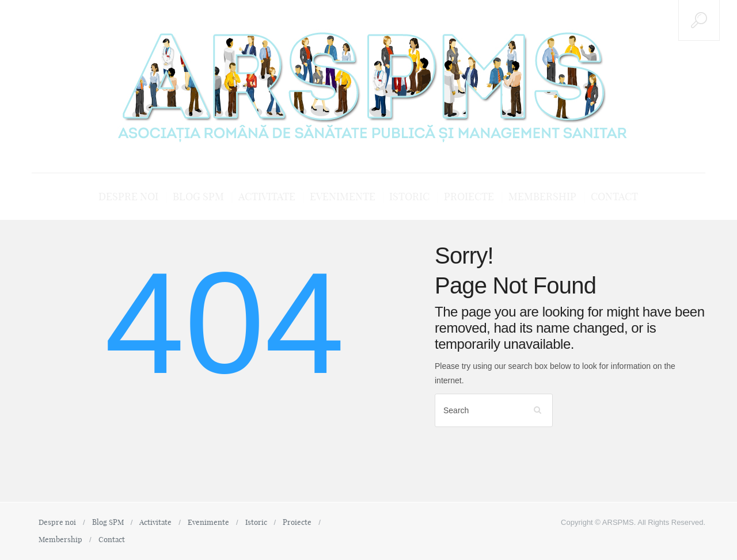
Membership (542, 197)
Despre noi (128, 197)
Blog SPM (198, 197)
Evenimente (343, 197)
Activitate (267, 197)
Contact (614, 197)
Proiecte (469, 197)
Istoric (409, 197)
